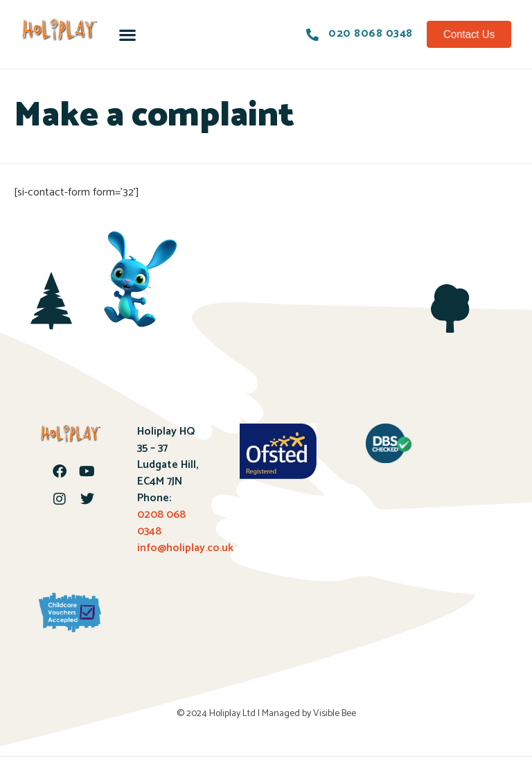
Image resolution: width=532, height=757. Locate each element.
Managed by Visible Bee (309, 714)
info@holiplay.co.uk (185, 548)
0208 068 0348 (161, 523)
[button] (128, 34)
